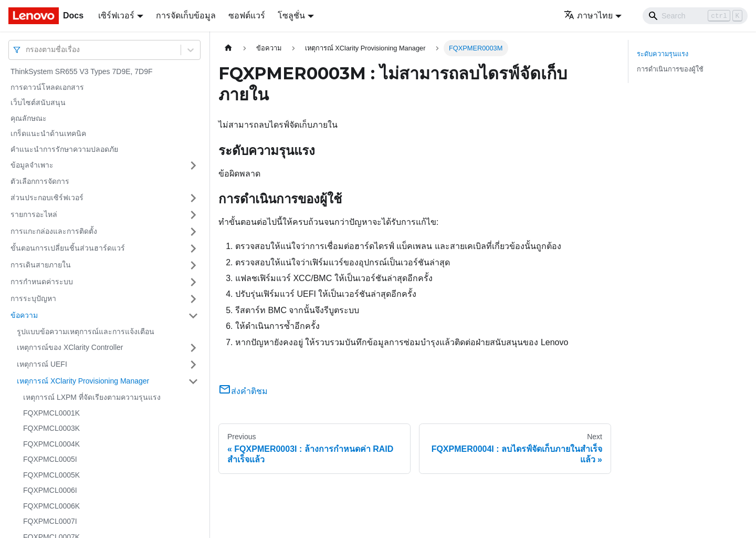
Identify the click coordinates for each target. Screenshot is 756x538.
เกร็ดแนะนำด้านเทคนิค (48, 133)
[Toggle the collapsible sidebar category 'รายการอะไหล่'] (193, 215)
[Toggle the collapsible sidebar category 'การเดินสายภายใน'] (193, 265)
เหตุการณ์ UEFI (42, 364)
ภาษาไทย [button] (588, 15)
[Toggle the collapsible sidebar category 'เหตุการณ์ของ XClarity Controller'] (193, 348)
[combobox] (27, 50)
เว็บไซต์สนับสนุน (38, 102)
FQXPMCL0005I (50, 459)
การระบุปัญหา (33, 298)
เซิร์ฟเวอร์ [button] (116, 15)
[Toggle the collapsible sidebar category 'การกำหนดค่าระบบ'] (193, 282)
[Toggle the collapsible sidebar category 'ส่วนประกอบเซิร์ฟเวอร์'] (193, 198)
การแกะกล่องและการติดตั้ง (54, 231)
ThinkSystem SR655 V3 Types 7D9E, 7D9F (82, 71)
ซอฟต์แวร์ (247, 15)
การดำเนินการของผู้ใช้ (670, 69)
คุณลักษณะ (29, 118)
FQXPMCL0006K (51, 506)
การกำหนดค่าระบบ (42, 282)
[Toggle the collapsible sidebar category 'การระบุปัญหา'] (193, 299)
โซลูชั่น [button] (291, 15)
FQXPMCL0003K (51, 428)
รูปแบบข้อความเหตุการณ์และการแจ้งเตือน (86, 332)
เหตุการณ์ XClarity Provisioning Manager (83, 381)
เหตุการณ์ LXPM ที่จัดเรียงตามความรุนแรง (92, 397)
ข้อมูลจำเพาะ (32, 165)
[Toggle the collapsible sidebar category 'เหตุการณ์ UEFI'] (193, 365)
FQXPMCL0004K (51, 444)
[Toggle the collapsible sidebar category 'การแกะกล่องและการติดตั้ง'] (193, 232)
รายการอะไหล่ (34, 214)
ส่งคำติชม (243, 391)
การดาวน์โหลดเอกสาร (47, 87)
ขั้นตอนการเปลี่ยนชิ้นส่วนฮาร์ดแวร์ (68, 248)
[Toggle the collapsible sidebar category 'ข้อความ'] (193, 316)
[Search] (695, 16)
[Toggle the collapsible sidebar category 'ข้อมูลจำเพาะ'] (193, 165)
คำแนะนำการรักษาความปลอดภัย (64, 149)
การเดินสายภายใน (41, 265)
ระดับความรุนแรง (663, 54)
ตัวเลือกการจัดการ (40, 181)
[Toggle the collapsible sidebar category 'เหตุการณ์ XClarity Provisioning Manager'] (193, 381)
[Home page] (228, 48)
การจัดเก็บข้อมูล (186, 15)
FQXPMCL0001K (51, 413)
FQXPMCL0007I (50, 521)
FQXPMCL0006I (50, 490)
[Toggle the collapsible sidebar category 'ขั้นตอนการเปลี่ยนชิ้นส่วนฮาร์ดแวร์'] (193, 249)
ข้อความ (24, 315)
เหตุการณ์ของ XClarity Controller (70, 347)
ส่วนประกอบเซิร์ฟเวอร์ (47, 198)
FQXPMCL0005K (51, 475)
